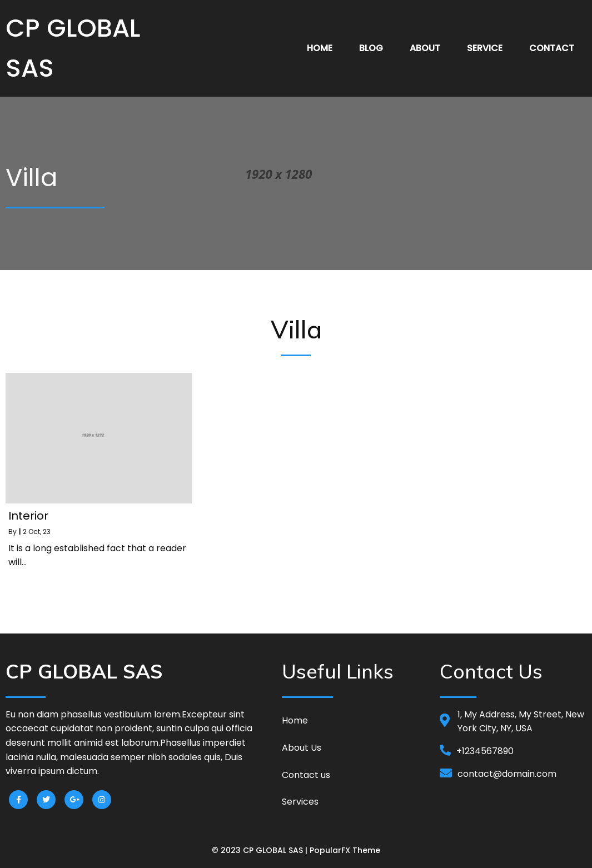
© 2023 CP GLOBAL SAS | (261, 850)
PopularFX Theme (345, 850)
